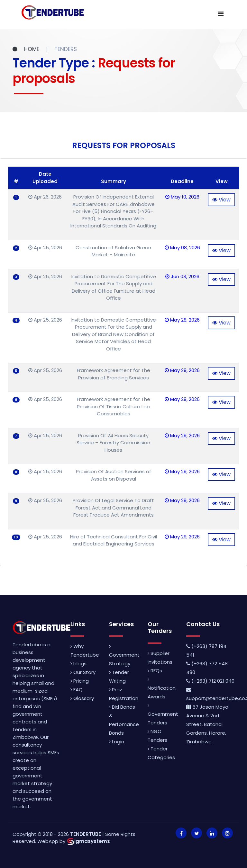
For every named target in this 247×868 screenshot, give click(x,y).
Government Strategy (124, 655)
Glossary (82, 698)
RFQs (155, 671)
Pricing (80, 681)
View (221, 200)
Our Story (83, 672)
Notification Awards (162, 688)
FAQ (77, 690)
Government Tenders (163, 714)
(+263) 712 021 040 (210, 681)
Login (117, 742)
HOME (27, 49)
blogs (78, 664)
